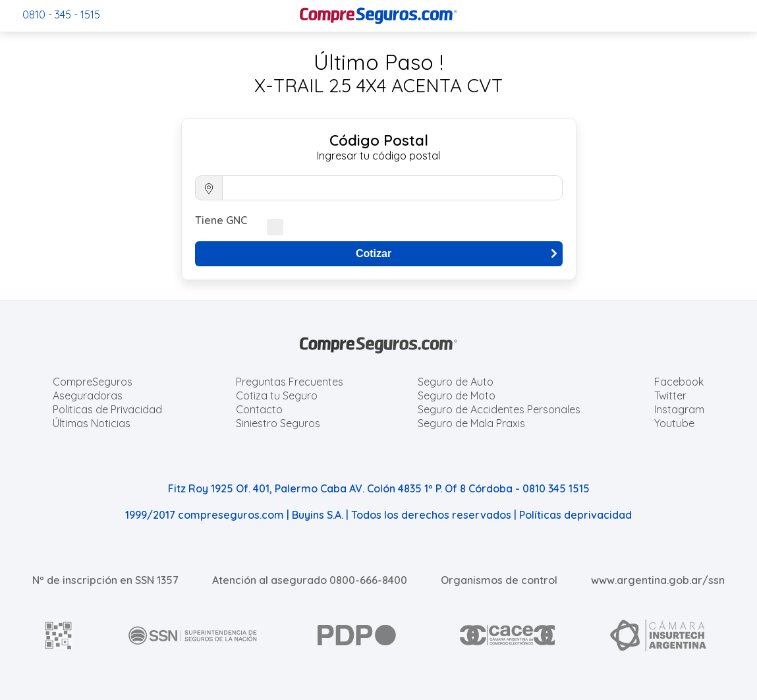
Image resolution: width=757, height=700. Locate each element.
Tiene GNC (221, 220)
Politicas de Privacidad (107, 409)
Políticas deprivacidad (575, 515)
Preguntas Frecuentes (290, 382)
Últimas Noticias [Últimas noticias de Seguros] (92, 423)
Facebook (679, 382)
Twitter (670, 395)
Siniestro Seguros (278, 423)
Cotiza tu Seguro (277, 395)
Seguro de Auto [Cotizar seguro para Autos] (456, 382)
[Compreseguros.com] (379, 16)
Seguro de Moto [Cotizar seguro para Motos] (457, 395)
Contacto (259, 409)
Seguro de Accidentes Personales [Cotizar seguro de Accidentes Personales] (499, 409)
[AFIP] (59, 635)
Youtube (674, 423)
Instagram (679, 409)
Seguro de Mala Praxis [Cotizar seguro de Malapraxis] (471, 423)
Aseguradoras (88, 395)
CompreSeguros (93, 382)
